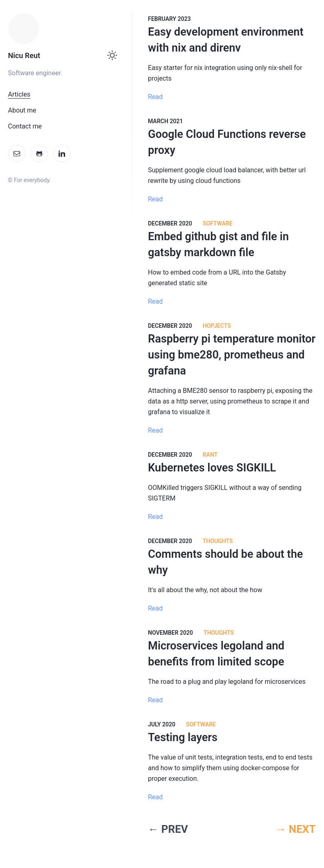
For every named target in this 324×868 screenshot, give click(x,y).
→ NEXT (296, 829)
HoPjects (217, 326)
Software (218, 223)
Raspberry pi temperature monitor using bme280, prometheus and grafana (232, 355)
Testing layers (183, 737)
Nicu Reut (24, 55)
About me (22, 110)
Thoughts (218, 541)
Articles (19, 94)
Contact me (25, 126)
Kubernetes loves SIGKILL (212, 468)
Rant (210, 455)
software (201, 724)
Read (155, 97)
